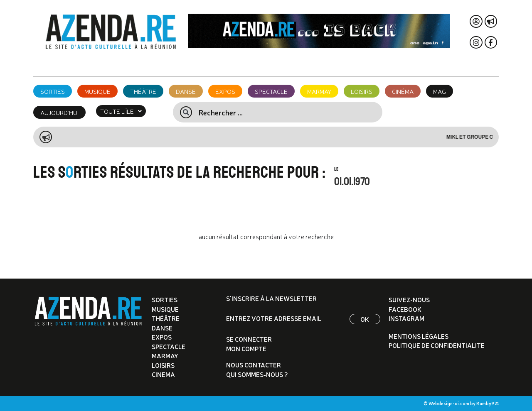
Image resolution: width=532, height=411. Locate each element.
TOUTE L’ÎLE (121, 111)
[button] (121, 111)
